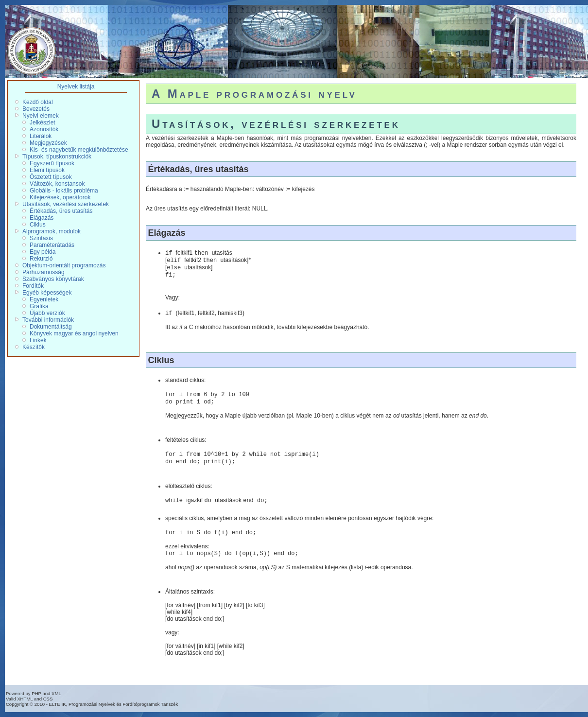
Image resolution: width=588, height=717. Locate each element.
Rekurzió (41, 259)
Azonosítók (44, 129)
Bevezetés (36, 109)
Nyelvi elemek (41, 116)
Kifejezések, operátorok (60, 197)
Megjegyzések (48, 143)
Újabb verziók (47, 313)
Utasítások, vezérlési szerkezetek (66, 204)
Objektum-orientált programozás (64, 265)
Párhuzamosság (43, 272)
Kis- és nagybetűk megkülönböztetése (79, 150)
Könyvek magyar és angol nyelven (74, 333)
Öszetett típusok (51, 177)
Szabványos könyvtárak (53, 279)
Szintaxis (41, 238)
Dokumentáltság (51, 327)
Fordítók (33, 286)
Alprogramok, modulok (52, 231)
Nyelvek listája (76, 87)
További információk (48, 320)
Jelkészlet (43, 122)
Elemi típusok (47, 170)
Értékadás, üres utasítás (61, 211)
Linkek (38, 340)
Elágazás (42, 218)
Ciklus (38, 225)
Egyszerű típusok (52, 163)
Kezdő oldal (38, 102)
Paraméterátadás (52, 245)
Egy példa (43, 252)
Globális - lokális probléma (64, 191)
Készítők (34, 347)
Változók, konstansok (57, 184)
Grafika (39, 306)
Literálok (41, 136)
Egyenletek (44, 299)
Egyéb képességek (47, 293)
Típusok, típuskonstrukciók (57, 157)
